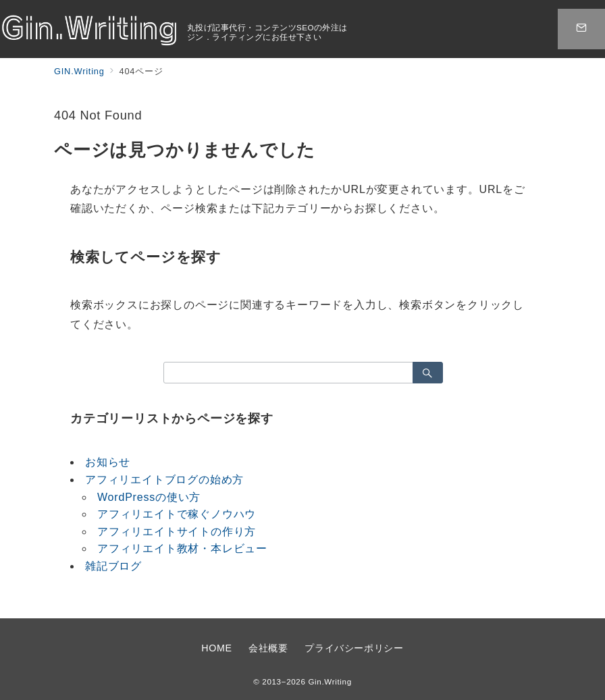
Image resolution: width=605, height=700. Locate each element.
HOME (216, 648)
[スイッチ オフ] (581, 29)
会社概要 (268, 648)
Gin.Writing (330, 681)
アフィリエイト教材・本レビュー (182, 548)
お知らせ (108, 462)
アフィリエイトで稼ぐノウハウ (177, 514)
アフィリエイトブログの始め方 (164, 480)
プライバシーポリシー (354, 648)
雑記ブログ (113, 566)
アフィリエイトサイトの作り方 (177, 532)
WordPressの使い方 (149, 497)
